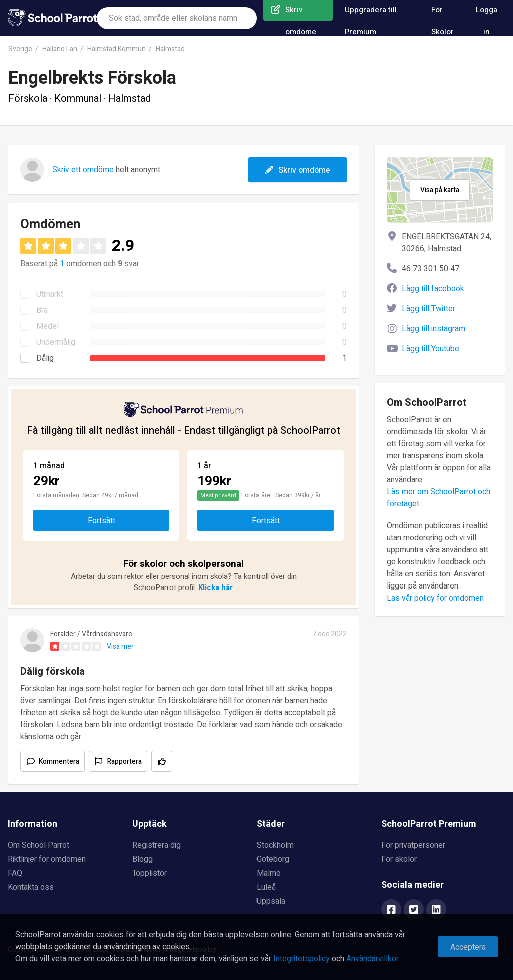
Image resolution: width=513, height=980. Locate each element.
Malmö (269, 873)
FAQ (15, 873)
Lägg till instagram (434, 329)
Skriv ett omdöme (83, 170)
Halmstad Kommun (116, 49)
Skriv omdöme (298, 170)
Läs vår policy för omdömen (435, 598)
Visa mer (120, 646)
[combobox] (177, 18)
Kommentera (59, 762)
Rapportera (124, 762)
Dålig (45, 358)
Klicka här (216, 587)
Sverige (20, 49)
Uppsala (271, 901)
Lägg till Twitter (429, 309)
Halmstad (170, 49)
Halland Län (60, 49)
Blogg (143, 859)
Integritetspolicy (301, 959)
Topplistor (150, 873)
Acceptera (468, 947)
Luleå (266, 887)
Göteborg (273, 859)
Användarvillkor (372, 959)
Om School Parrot (38, 845)
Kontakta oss (31, 887)
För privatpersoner (413, 845)
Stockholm (275, 845)
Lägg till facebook (433, 289)
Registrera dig (157, 845)
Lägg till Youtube (431, 349)
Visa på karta (440, 190)
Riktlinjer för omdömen (47, 859)
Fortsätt (101, 521)
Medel (47, 326)
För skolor (399, 859)
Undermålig (56, 342)
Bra (42, 310)
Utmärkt (50, 294)
